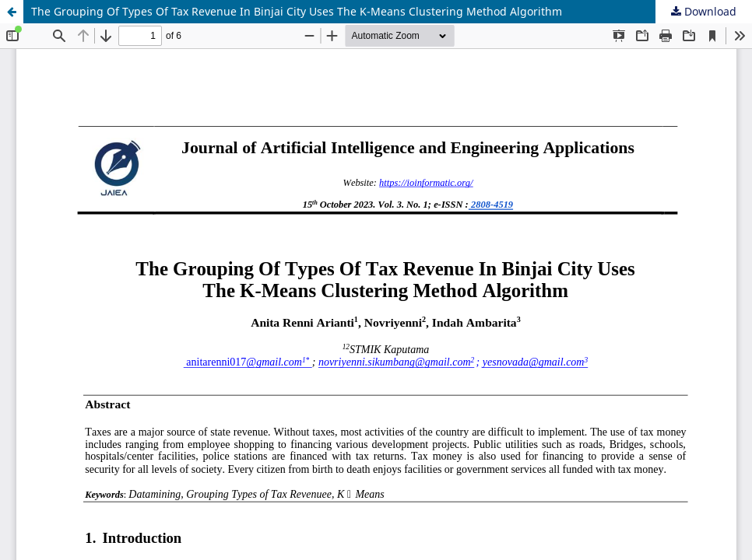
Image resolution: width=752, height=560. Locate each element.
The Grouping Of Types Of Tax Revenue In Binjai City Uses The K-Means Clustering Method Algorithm (297, 11)
